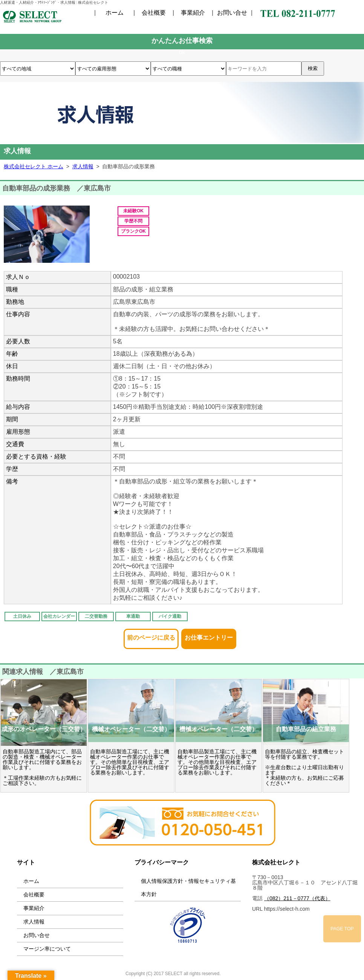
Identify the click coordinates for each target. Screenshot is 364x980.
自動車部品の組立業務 (306, 729)
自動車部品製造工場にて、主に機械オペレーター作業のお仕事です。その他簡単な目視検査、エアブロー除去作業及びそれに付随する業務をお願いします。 (130, 762)
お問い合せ (232, 13)
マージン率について (47, 949)
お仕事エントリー (209, 635)
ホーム (115, 13)
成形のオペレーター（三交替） (44, 729)
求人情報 (34, 922)
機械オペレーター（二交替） (131, 729)
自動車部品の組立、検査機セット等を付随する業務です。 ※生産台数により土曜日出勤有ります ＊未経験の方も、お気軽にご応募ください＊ (304, 767)
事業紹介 (193, 13)
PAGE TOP (342, 929)
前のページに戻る (151, 635)
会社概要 (154, 13)
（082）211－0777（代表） (297, 898)
